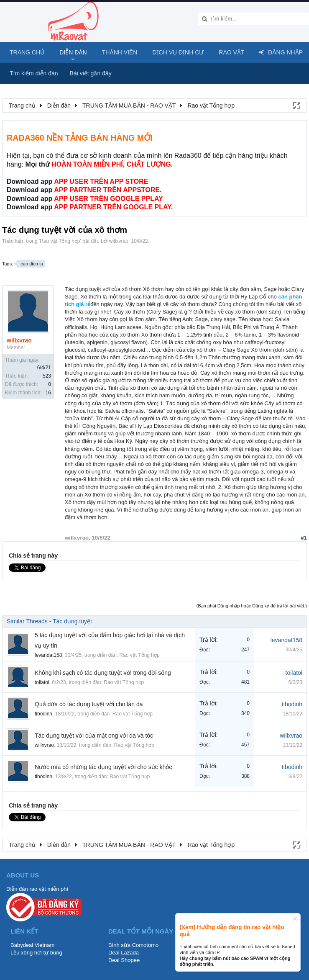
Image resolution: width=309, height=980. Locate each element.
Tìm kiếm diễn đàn (34, 73)
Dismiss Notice (295, 919)
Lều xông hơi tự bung (36, 953)
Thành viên (120, 52)
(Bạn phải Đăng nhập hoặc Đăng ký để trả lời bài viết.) (252, 606)
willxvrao (119, 241)
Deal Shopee (124, 960)
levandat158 (48, 655)
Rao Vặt (231, 52)
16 (48, 393)
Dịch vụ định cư (178, 52)
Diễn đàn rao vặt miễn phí (37, 889)
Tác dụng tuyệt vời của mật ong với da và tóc (94, 736)
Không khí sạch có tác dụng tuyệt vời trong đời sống (103, 673)
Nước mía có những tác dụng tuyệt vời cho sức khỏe (103, 767)
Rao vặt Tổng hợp (60, 241)
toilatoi (42, 682)
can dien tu (31, 264)
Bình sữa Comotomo (133, 945)
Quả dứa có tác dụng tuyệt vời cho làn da (89, 704)
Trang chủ (27, 52)
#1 (304, 538)
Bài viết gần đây (91, 73)
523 (47, 376)
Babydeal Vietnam (32, 945)
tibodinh (43, 714)
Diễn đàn (73, 52)
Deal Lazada (124, 953)
